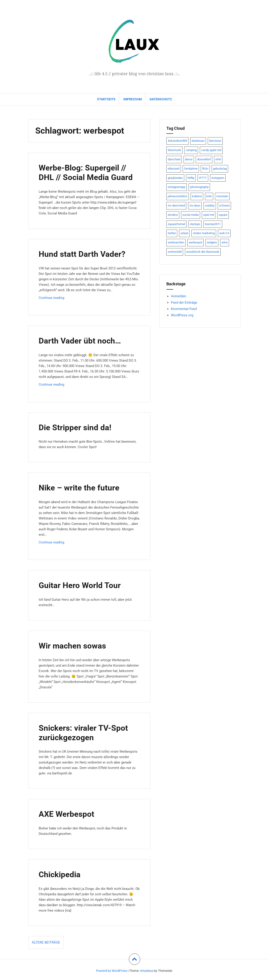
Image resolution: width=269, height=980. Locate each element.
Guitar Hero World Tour (82, 585)
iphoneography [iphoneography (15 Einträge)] (199, 187)
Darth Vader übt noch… (82, 341)
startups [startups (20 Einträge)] (195, 224)
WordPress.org (182, 315)
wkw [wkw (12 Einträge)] (225, 242)
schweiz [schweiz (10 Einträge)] (224, 205)
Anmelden (178, 296)
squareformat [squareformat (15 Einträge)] (176, 224)
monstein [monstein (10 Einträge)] (222, 196)
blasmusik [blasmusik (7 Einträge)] (174, 150)
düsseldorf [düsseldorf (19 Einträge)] (204, 159)
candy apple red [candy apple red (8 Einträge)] (211, 150)
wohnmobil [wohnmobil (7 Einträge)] (175, 252)
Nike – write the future (82, 488)
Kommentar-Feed (184, 309)
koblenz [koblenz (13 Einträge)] (197, 196)
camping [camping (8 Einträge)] (191, 150)
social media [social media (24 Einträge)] (191, 215)
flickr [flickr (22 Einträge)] (205, 169)
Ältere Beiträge (46, 942)
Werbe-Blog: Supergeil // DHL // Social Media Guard (89, 172)
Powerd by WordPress (112, 971)
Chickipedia (61, 874)
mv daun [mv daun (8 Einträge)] (195, 205)
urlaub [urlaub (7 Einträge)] (184, 233)
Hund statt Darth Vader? (85, 254)
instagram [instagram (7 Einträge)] (218, 178)
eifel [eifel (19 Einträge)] (218, 159)
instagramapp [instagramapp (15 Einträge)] (177, 187)
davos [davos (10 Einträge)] (189, 159)
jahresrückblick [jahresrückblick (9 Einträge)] (178, 196)
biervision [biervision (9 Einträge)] (215, 141)
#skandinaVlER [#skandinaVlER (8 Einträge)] (177, 141)
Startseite (106, 99)
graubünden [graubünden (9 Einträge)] (175, 178)
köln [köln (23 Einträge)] (209, 196)
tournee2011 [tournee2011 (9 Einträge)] (213, 224)
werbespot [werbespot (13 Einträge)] (196, 242)
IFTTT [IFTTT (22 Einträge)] (203, 178)
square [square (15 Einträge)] (223, 215)
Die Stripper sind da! (77, 427)
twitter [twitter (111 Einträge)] (172, 233)
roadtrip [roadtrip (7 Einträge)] (210, 205)
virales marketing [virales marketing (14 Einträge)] (204, 233)
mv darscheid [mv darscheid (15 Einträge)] (176, 205)
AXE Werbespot (68, 814)
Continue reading (57, 299)
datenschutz (161, 99)
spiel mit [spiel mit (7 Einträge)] (209, 215)
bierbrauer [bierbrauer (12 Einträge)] (198, 141)
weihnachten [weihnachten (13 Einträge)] (176, 242)
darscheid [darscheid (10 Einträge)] (174, 159)
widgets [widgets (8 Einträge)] (212, 242)
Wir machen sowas (75, 646)
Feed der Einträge (184, 303)
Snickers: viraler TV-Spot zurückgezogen (87, 733)
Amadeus (147, 971)
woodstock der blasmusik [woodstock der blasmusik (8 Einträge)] (203, 252)
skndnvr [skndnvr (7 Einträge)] (173, 215)
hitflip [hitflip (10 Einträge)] (191, 178)
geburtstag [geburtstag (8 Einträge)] (220, 169)
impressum (133, 99)
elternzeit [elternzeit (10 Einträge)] (174, 169)
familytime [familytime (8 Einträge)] (191, 169)
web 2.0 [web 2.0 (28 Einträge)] (224, 233)
